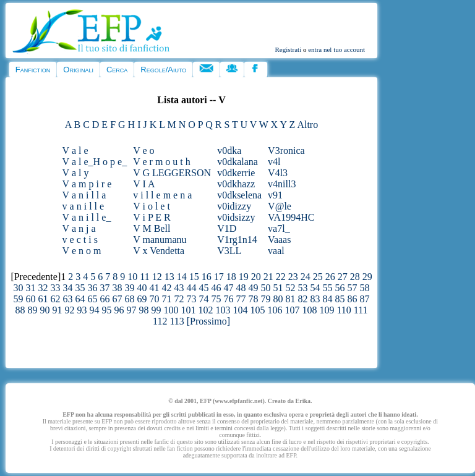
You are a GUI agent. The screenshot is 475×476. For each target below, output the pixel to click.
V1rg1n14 (237, 240)
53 (303, 288)
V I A (144, 184)
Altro (307, 125)
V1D (227, 228)
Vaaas (279, 240)
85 (340, 299)
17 (219, 277)
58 (365, 288)
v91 (275, 195)
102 (205, 310)
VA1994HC (291, 217)
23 (293, 277)
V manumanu (160, 240)
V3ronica (286, 151)
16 (207, 277)
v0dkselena (239, 195)
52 (291, 288)
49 (254, 288)
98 (143, 310)
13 (169, 277)
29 (367, 277)
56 (340, 288)
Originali (78, 70)
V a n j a (79, 228)
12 (157, 277)
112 (160, 321)
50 (266, 288)
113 (177, 321)
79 (266, 299)
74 (204, 299)
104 (240, 310)
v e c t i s (80, 240)
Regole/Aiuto (163, 70)
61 (43, 299)
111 (361, 310)
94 (94, 310)
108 (309, 310)
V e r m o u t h (162, 162)
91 (57, 310)
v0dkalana (237, 162)
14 (182, 277)
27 (343, 277)
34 (68, 288)
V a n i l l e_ (87, 217)
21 (268, 277)
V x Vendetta (159, 251)
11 (144, 277)
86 (353, 299)
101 (188, 310)
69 (142, 299)
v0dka (229, 151)
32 (43, 288)
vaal (276, 251)
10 (132, 277)
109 (327, 310)
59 (19, 299)
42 (167, 288)
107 (292, 310)
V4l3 (278, 173)
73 (192, 299)
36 (93, 288)
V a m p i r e (87, 184)
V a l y (76, 173)
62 (56, 299)
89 (32, 310)
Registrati (288, 49)
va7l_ (279, 228)
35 (80, 288)
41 (155, 288)
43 (179, 288)
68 (130, 299)
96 (119, 310)
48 (241, 288)
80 (278, 299)
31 (31, 288)
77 (241, 299)
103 (223, 310)
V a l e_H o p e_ (95, 162)
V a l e (75, 151)
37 (105, 288)
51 (278, 288)
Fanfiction (33, 70)
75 (216, 299)
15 (194, 277)
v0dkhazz (236, 184)
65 (93, 299)
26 (330, 277)
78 (254, 299)
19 (244, 277)
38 (118, 288)
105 (257, 310)
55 (328, 288)
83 (315, 299)
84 (328, 299)
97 (131, 310)
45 (204, 288)
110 (344, 310)
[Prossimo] (208, 321)
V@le (280, 206)
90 (45, 310)
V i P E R (152, 217)
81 (291, 299)
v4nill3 (282, 184)
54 (315, 288)
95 (106, 310)
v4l (274, 162)
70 (155, 299)
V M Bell (152, 228)
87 (365, 299)
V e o (143, 151)
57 (353, 288)
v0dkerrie (236, 173)
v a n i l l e (83, 206)
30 (19, 288)
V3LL (229, 251)
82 (303, 299)
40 (142, 288)
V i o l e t (152, 206)
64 (80, 299)
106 (275, 310)
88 (20, 310)
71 (167, 299)
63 (68, 299)
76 (229, 299)
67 (118, 299)
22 (281, 277)
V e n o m (82, 251)
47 (229, 288)
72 (179, 299)
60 (31, 299)
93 (82, 310)
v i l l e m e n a (162, 195)
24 (306, 277)
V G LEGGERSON (172, 173)
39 (130, 288)
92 (69, 310)
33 (56, 288)
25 (318, 277)
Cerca (117, 70)
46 (216, 288)
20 (256, 277)
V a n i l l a (84, 195)
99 (156, 310)
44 (192, 288)
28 (355, 277)
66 (105, 299)
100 (171, 310)
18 (231, 277)
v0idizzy (234, 206)
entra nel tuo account (336, 49)
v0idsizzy (236, 217)
